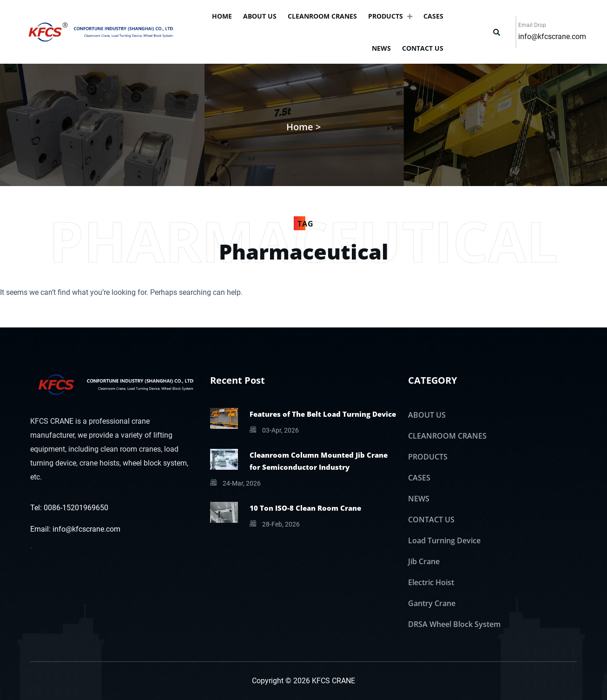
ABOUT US (260, 16)
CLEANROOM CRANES (322, 16)
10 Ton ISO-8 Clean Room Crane (305, 508)
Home (222, 16)
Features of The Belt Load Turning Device (323, 414)
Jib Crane (424, 561)
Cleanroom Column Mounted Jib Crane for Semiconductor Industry (319, 461)
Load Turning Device (444, 540)
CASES (433, 16)
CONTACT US (423, 48)
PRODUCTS (390, 16)
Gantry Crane (432, 603)
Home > (303, 127)
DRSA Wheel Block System (454, 624)
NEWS (381, 48)
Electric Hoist (431, 582)
